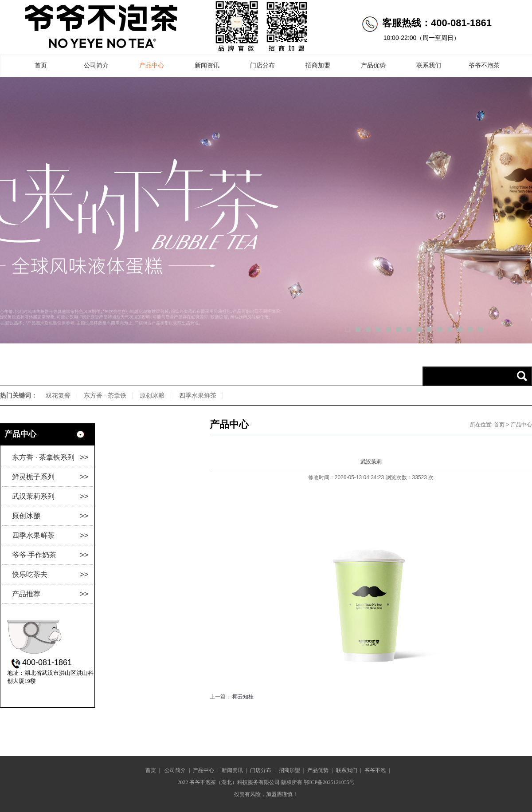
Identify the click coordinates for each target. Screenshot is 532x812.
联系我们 (429, 65)
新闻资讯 (207, 65)
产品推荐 (50, 594)
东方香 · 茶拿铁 (105, 395)
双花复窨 (58, 395)
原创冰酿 (152, 395)
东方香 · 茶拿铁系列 (50, 457)
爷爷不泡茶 (484, 65)
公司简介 (96, 65)
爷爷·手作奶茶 (50, 555)
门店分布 (262, 65)
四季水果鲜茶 (198, 395)
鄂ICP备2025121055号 (329, 782)
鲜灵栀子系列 (50, 477)
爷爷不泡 (375, 770)
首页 (41, 65)
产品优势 (373, 65)
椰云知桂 (243, 697)
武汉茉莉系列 (50, 496)
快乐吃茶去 (50, 574)
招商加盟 (318, 65)
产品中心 (152, 65)
